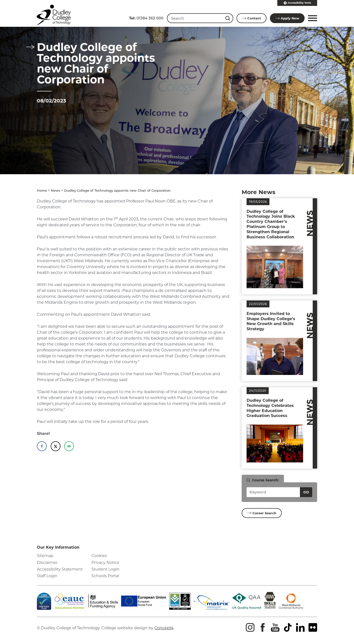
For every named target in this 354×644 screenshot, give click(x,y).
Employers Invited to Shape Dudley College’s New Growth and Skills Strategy (271, 321)
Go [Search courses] (306, 492)
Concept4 (164, 628)
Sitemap (45, 556)
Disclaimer (47, 563)
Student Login (106, 569)
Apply (287, 18)
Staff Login (47, 576)
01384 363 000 (146, 18)
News (56, 190)
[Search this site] (228, 18)
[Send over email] (69, 446)
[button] (312, 18)
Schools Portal (105, 576)
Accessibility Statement (60, 569)
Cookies (99, 556)
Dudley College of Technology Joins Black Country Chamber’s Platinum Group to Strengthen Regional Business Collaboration (271, 224)
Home (42, 190)
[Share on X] (56, 446)
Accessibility (297, 3)
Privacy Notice (105, 563)
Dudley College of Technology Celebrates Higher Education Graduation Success (270, 408)
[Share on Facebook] (42, 446)
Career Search (262, 513)
